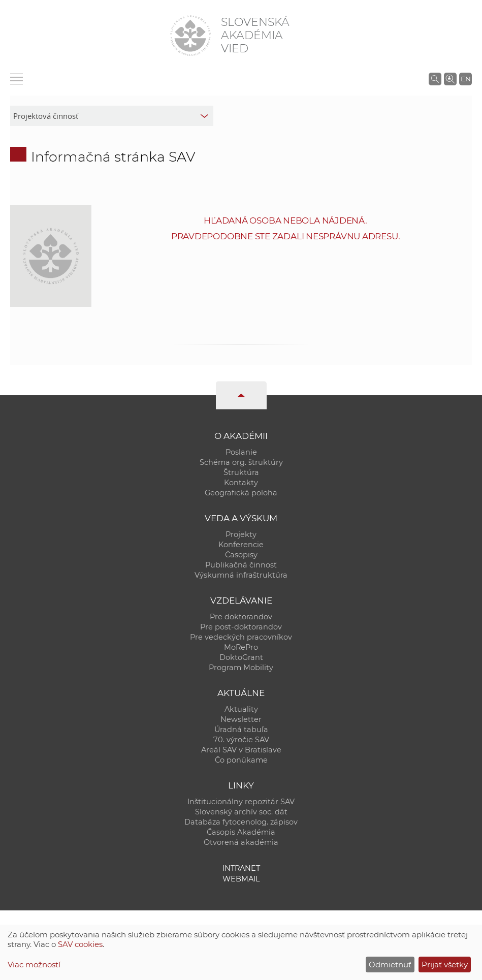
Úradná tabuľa (241, 730)
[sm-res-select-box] (112, 116)
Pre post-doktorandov (241, 627)
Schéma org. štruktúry (241, 462)
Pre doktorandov (241, 617)
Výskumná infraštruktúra (241, 575)
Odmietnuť (390, 965)
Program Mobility (241, 668)
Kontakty (241, 483)
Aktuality (241, 709)
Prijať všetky (445, 965)
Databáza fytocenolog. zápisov (241, 822)
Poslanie (241, 452)
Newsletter (241, 719)
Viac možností (34, 965)
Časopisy (241, 555)
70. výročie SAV (241, 740)
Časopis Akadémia (241, 832)
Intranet (241, 868)
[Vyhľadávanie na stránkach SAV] (435, 79)
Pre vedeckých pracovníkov (241, 637)
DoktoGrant (241, 657)
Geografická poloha (241, 493)
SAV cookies (80, 944)
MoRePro (241, 647)
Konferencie (241, 545)
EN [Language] (466, 79)
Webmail (241, 879)
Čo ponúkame (241, 760)
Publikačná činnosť (241, 565)
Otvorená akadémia (241, 842)
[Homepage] (190, 36)
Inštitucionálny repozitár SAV (241, 802)
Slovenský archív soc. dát (241, 812)
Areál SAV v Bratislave (241, 750)
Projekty (241, 534)
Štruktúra (241, 472)
